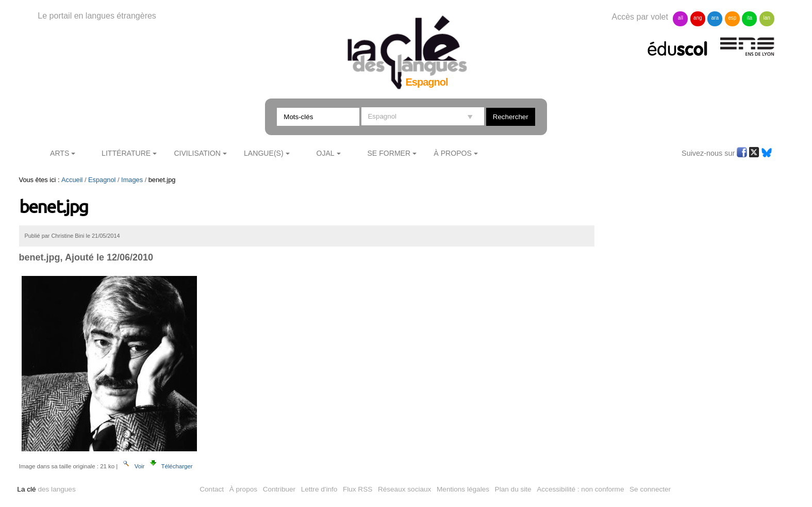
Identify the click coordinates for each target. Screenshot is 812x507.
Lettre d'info (319, 489)
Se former (389, 153)
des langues (46, 489)
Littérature (126, 153)
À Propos (453, 153)
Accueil (72, 180)
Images (132, 180)
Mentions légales (463, 489)
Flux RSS (358, 489)
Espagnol (102, 180)
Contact (212, 489)
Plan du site (513, 489)
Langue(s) (264, 153)
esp (732, 18)
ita (749, 18)
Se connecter (650, 489)
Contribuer (279, 489)
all (681, 18)
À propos (243, 489)
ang (698, 18)
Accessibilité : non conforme (580, 489)
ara (715, 18)
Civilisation (197, 153)
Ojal (325, 153)
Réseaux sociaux (405, 489)
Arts (60, 153)
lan (766, 18)
